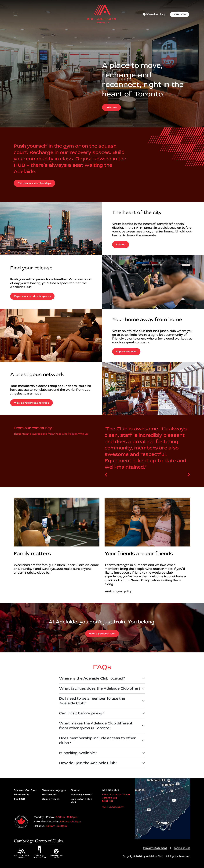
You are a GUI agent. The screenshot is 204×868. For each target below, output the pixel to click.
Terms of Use (182, 848)
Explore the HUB (126, 352)
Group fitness (51, 799)
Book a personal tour (102, 634)
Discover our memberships (34, 183)
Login (2, 866)
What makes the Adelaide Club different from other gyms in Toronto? (96, 726)
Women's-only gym (54, 790)
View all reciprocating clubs (31, 403)
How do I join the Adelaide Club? (88, 763)
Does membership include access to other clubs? (97, 740)
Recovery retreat (82, 795)
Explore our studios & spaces (32, 296)
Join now (180, 14)
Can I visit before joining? (82, 713)
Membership (22, 795)
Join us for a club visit (82, 801)
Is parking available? (78, 753)
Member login (155, 14)
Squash (76, 790)
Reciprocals (50, 795)
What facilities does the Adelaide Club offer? (100, 688)
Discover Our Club (25, 790)
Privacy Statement (155, 848)
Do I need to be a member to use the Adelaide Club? (92, 701)
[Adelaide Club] (102, 14)
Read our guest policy (118, 591)
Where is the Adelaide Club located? (92, 678)
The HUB (19, 799)
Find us (121, 245)
